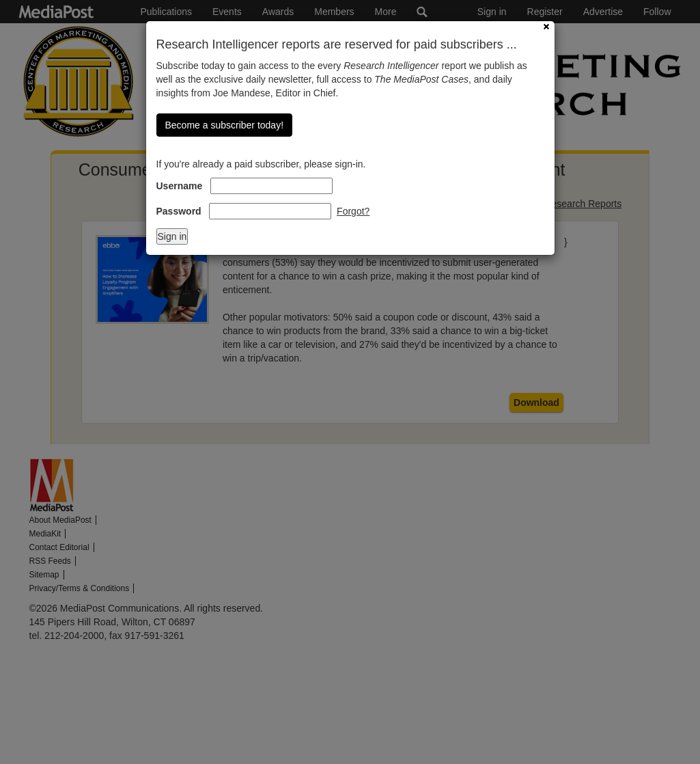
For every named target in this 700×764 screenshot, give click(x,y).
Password (179, 211)
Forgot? (353, 211)
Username (180, 186)
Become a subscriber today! (225, 125)
